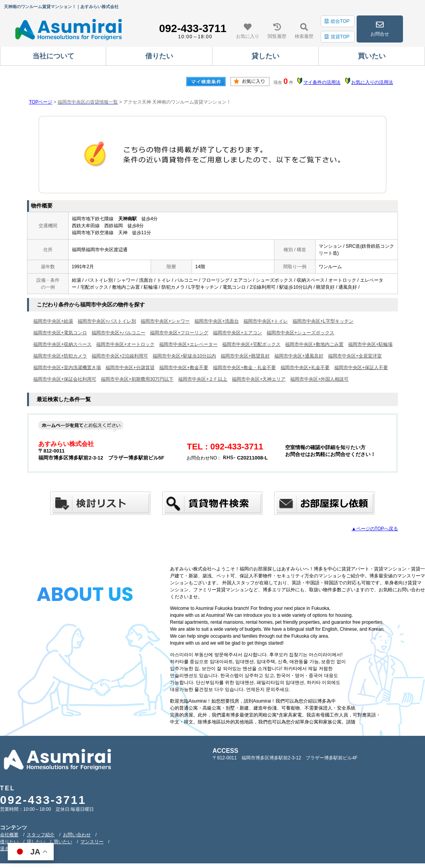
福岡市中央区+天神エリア (259, 379)
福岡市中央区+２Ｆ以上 (203, 379)
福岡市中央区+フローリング (179, 333)
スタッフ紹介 (41, 835)
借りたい (9, 842)
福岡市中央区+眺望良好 (245, 356)
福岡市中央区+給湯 (53, 321)
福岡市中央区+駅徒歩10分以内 (184, 356)
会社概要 (9, 835)
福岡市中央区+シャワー (165, 321)
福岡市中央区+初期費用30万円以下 (137, 379)
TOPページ (41, 102)
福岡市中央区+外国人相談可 (319, 379)
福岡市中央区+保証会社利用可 (65, 379)
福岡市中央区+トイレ (266, 321)
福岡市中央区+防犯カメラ (60, 356)
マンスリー (92, 842)
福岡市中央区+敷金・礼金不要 (244, 368)
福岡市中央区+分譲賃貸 (130, 368)
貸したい (36, 842)
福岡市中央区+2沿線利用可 (120, 356)
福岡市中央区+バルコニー (118, 333)
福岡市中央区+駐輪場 (370, 344)
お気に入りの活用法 (372, 82)
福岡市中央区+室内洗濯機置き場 (67, 368)
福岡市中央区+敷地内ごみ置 (314, 344)
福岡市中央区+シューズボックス (300, 333)
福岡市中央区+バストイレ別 (107, 321)
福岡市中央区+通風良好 (299, 356)
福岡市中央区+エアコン (237, 333)
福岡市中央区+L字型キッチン (323, 321)
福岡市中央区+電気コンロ (60, 333)
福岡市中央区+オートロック (125, 344)
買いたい (63, 842)
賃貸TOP (337, 37)
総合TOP (337, 21)
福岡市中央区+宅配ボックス (251, 344)
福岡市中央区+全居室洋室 (355, 356)
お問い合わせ (77, 835)
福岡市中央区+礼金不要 (305, 368)
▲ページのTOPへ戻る (375, 529)
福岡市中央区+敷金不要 (184, 368)
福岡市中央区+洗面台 (217, 321)
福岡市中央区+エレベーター (188, 344)
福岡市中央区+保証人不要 (361, 368)
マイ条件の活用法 (322, 82)
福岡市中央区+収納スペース (62, 344)
